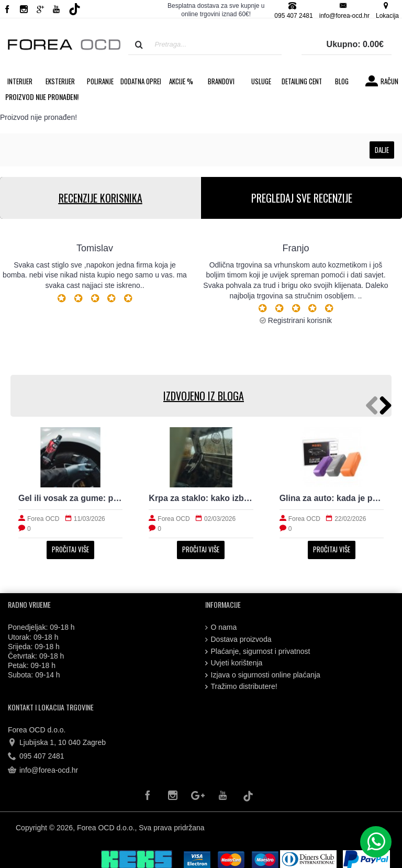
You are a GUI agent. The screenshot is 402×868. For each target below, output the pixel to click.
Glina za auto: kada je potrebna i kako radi (332, 498)
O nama (221, 627)
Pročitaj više (70, 549)
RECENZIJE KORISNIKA (100, 198)
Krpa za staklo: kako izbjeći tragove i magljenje (201, 498)
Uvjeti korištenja (234, 663)
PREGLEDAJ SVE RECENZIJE (302, 198)
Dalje (382, 150)
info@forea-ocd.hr (43, 771)
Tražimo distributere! (241, 687)
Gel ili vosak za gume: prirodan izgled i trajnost (70, 498)
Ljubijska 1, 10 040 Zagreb (57, 743)
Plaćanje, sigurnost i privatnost (258, 652)
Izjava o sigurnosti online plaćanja (263, 675)
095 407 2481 (36, 756)
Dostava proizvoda (238, 639)
